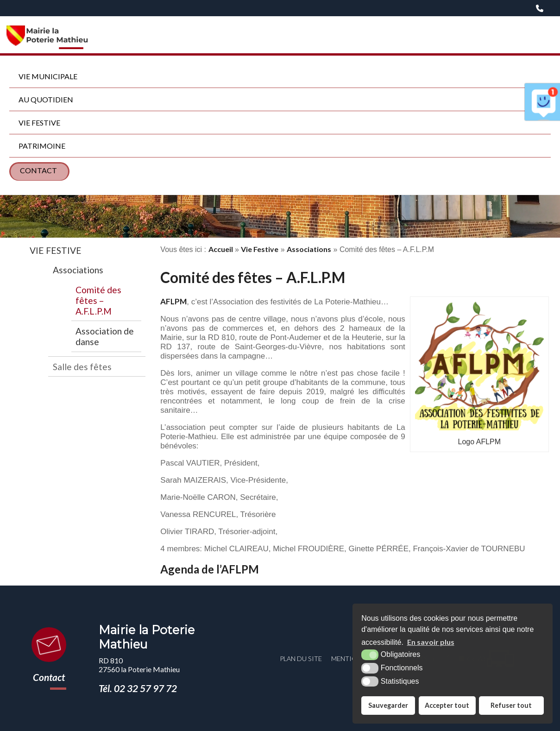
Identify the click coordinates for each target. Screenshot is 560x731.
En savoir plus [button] (431, 642)
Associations (78, 270)
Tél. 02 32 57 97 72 (138, 688)
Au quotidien (46, 99)
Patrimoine (42, 146)
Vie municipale (48, 76)
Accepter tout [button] (447, 705)
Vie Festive (39, 123)
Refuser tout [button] (511, 705)
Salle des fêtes (82, 367)
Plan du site (301, 659)
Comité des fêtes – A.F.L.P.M (98, 300)
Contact (38, 170)
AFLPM (173, 301)
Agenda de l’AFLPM (210, 569)
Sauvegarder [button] (388, 705)
